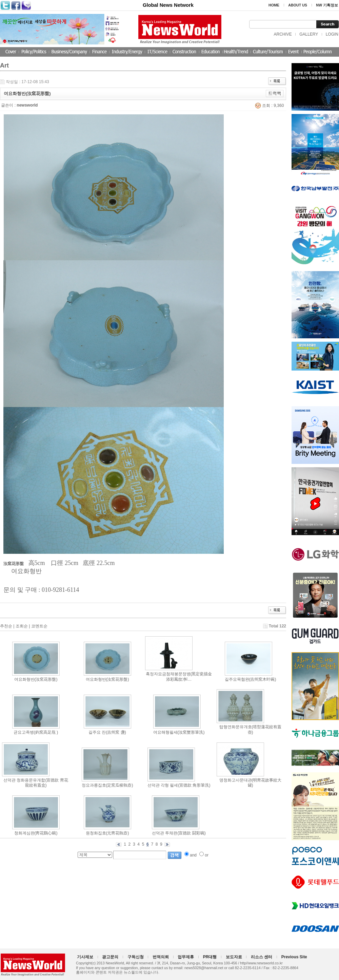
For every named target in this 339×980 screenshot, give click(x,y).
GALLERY (309, 34)
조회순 (22, 626)
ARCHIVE (283, 34)
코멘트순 (39, 626)
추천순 (6, 626)
